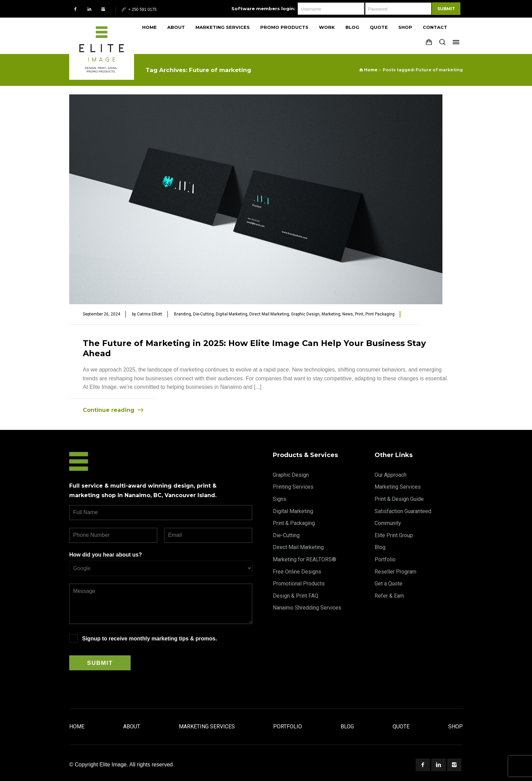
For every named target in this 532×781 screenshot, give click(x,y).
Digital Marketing (232, 314)
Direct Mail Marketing (269, 314)
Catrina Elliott (150, 314)
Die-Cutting (203, 314)
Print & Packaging (294, 523)
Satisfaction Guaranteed (403, 511)
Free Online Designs (297, 572)
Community (388, 523)
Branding (183, 314)
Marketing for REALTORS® (305, 559)
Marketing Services (398, 487)
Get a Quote (388, 584)
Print (359, 314)
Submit (446, 9)
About (132, 726)
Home (77, 726)
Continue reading (109, 410)
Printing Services (293, 487)
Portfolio (385, 559)
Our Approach (391, 475)
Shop (455, 726)
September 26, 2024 (101, 314)
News (348, 314)
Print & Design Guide (399, 499)
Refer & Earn (389, 596)
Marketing (331, 314)
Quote (401, 726)
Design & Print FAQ (296, 596)
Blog (380, 547)
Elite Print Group (394, 535)
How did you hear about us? (106, 555)
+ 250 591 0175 (139, 10)
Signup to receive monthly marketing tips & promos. (149, 639)
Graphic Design (305, 314)
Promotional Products (299, 584)
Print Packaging (380, 314)
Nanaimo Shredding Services (307, 608)
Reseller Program (395, 572)
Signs (280, 499)
